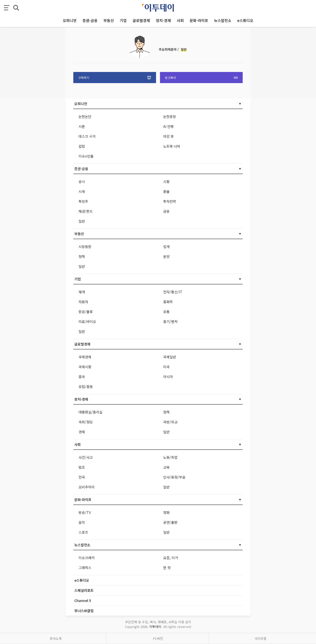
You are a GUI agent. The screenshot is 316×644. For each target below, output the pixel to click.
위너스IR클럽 (84, 611)
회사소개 (56, 638)
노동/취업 (170, 457)
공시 (82, 182)
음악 (82, 522)
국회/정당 (86, 422)
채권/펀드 (86, 211)
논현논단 (85, 116)
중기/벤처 (170, 322)
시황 (166, 182)
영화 (166, 512)
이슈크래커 (87, 558)
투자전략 (170, 201)
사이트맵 (260, 638)
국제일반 (170, 357)
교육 (166, 467)
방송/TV (85, 512)
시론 (82, 126)
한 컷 (167, 568)
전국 (82, 477)
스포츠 (83, 532)
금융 (166, 211)
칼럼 (82, 146)
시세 (82, 191)
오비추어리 (87, 487)
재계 (82, 292)
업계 (166, 247)
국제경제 (85, 357)
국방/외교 (170, 422)
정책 (82, 256)
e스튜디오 (82, 580)
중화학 (168, 302)
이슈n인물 (86, 156)
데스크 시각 (87, 136)
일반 (82, 221)
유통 (166, 312)
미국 (166, 367)
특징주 (83, 201)
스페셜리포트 (84, 590)
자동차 (83, 302)
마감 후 (168, 136)
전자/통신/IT (173, 292)
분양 (166, 256)
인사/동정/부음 (174, 477)
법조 (82, 467)
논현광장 (170, 116)
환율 (166, 191)
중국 (82, 377)
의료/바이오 (87, 322)
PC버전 (158, 638)
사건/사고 (86, 457)
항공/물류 (86, 312)
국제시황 (85, 367)
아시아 (168, 377)
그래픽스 (85, 568)
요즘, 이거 (171, 558)
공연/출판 (170, 522)
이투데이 (155, 627)
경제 (82, 432)
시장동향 (85, 247)
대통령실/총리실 (90, 412)
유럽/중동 (86, 387)
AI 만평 (168, 126)
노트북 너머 (172, 146)
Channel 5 (83, 600)
